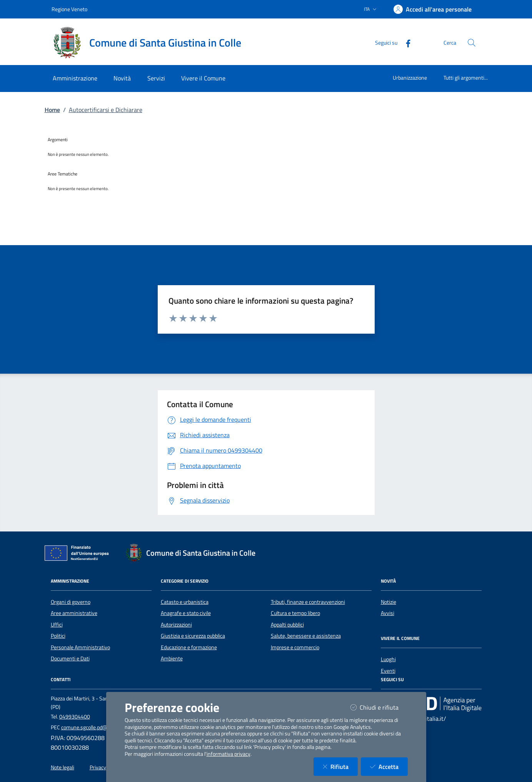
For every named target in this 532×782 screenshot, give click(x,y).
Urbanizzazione (410, 78)
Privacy (98, 767)
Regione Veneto (69, 9)
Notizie (389, 602)
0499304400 (75, 717)
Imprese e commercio (295, 647)
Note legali (63, 767)
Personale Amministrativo (80, 647)
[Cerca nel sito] (472, 43)
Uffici (57, 625)
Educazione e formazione (189, 647)
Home (52, 110)
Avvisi (388, 613)
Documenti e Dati (70, 658)
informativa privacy (228, 754)
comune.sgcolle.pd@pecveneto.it (98, 727)
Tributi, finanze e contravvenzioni (308, 602)
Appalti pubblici (287, 625)
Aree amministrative (74, 613)
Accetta (389, 766)
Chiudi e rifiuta (379, 707)
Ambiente (172, 658)
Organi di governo (71, 602)
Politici (58, 636)
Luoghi (388, 659)
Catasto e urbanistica (185, 602)
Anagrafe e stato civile (186, 613)
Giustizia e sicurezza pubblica (193, 636)
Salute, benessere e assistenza (306, 636)
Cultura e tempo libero (295, 613)
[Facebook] (405, 43)
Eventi (388, 671)
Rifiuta (340, 766)
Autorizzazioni (176, 625)
